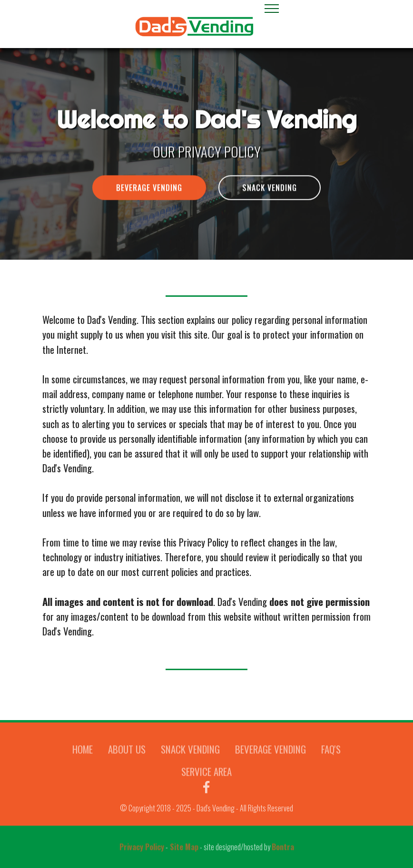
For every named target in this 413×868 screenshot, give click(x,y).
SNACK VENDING (270, 189)
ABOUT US (127, 756)
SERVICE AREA (206, 778)
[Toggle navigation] (272, 8)
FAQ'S (331, 756)
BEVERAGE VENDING (149, 189)
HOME (83, 756)
